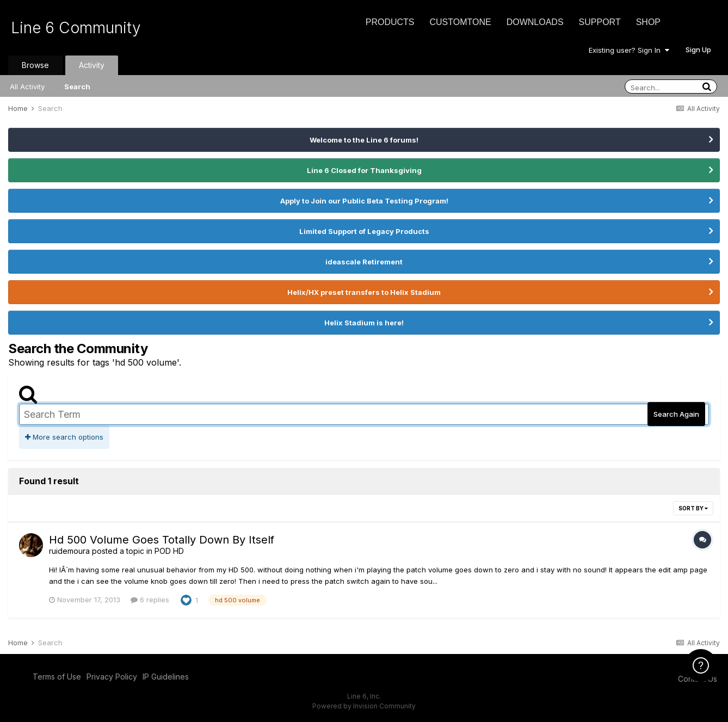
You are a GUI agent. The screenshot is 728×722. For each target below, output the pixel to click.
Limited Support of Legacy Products (364, 231)
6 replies (150, 600)
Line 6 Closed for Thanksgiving (364, 170)
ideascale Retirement (364, 262)
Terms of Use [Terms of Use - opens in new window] (57, 677)
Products (390, 22)
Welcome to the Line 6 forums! (364, 140)
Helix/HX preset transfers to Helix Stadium (364, 292)
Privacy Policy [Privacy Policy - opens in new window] (112, 677)
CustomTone (460, 22)
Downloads (535, 22)
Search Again (676, 414)
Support (600, 22)
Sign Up (698, 50)
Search (77, 87)
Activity (92, 65)
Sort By (693, 508)
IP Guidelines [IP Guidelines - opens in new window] (166, 677)
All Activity (27, 87)
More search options (64, 437)
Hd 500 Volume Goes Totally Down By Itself (162, 540)
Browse (35, 65)
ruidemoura (69, 551)
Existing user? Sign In (629, 50)
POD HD (169, 551)
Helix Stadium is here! (364, 323)
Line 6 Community (76, 28)
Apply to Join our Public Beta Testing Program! (364, 201)
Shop (648, 22)
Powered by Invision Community (364, 706)
